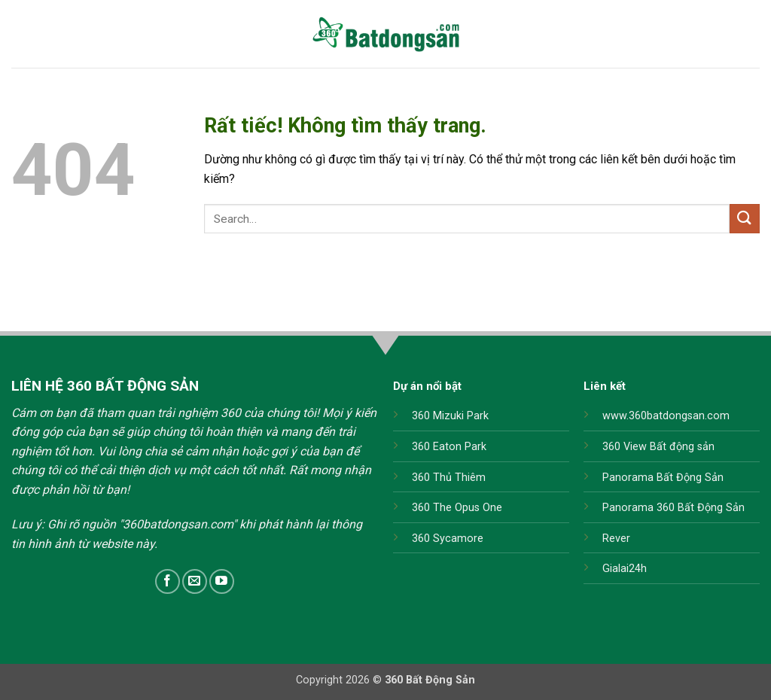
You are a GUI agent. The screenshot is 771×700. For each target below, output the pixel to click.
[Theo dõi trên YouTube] (222, 581)
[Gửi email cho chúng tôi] (195, 581)
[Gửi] (745, 219)
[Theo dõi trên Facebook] (168, 581)
